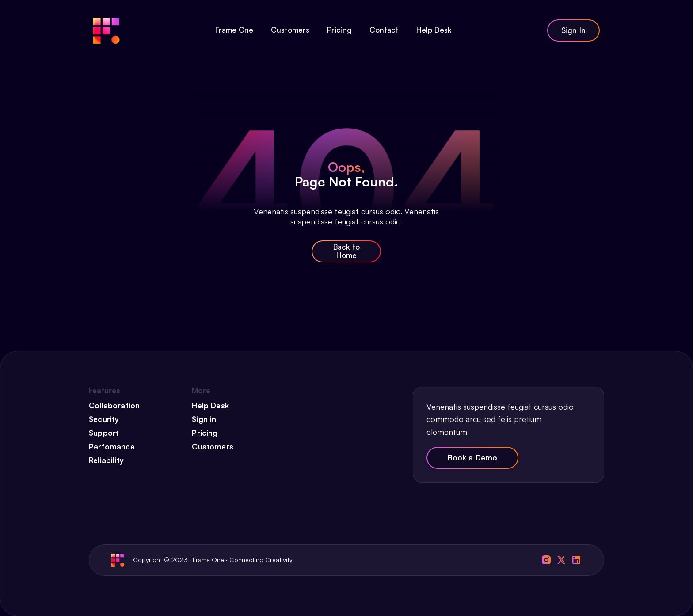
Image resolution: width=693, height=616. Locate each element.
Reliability (106, 460)
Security (104, 419)
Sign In (573, 30)
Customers (213, 447)
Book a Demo (473, 458)
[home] (107, 31)
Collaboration (114, 406)
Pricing (205, 433)
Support (104, 433)
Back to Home (346, 251)
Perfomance (112, 447)
